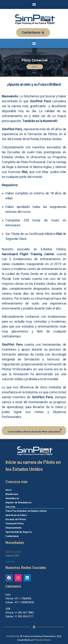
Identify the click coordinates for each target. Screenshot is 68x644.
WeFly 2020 (13, 552)
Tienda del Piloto (15, 524)
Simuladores (12, 498)
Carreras (10, 507)
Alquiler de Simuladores (18, 503)
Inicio (8, 490)
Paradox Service (43, 640)
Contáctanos (12, 536)
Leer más (10, 562)
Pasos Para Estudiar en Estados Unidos (26, 511)
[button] (33, 33)
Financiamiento (14, 528)
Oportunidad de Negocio (19, 532)
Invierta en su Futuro (16, 515)
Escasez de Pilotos (16, 519)
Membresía (12, 494)
